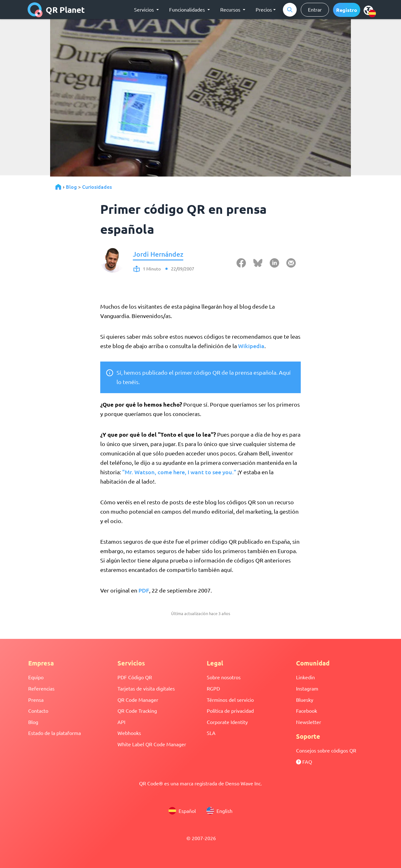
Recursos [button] (231, 9)
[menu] (368, 10)
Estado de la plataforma (55, 733)
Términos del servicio (230, 700)
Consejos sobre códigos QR (326, 750)
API (121, 722)
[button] (347, 10)
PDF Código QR (135, 677)
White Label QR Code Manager (152, 744)
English (219, 811)
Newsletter (309, 722)
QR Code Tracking (137, 711)
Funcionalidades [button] (188, 9)
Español (182, 811)
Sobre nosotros (224, 677)
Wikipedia (251, 346)
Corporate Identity (227, 722)
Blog (71, 187)
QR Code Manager (138, 700)
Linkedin (305, 677)
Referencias (41, 688)
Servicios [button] (145, 9)
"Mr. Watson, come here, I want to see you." (179, 472)
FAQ (304, 762)
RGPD (213, 688)
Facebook (307, 711)
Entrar (315, 9)
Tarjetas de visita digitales (146, 688)
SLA (211, 733)
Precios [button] (264, 9)
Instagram (307, 688)
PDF (144, 590)
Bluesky (305, 700)
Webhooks (129, 733)
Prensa (36, 700)
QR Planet (56, 10)
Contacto (38, 711)
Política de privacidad (230, 711)
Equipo (36, 677)
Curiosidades (97, 187)
